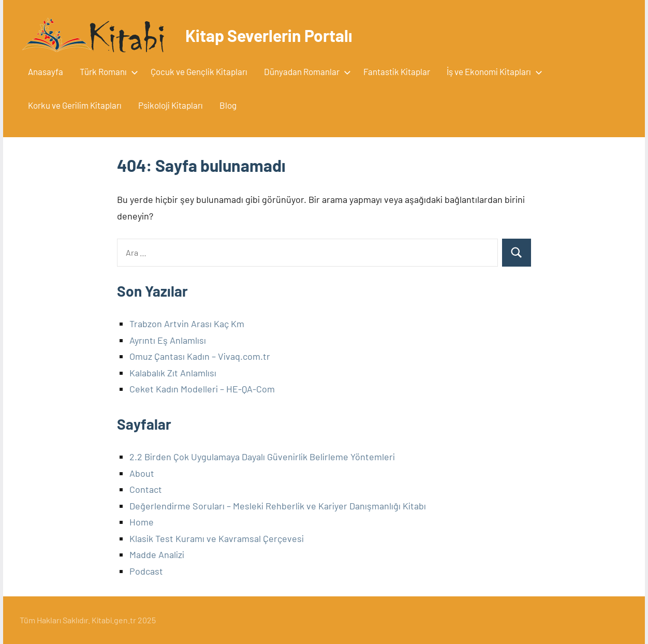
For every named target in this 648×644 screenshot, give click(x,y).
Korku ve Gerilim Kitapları (75, 105)
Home (142, 522)
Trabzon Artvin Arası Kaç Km (187, 324)
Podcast (146, 571)
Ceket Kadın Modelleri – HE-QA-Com (202, 389)
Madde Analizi (157, 554)
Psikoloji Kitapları (171, 105)
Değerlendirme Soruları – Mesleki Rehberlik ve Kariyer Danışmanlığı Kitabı (278, 506)
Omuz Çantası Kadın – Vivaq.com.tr (200, 356)
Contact (146, 489)
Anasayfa (46, 71)
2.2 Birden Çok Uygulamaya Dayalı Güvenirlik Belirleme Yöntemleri (262, 457)
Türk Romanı (107, 71)
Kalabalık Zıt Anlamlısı (173, 373)
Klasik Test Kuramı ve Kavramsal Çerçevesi (217, 538)
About (142, 473)
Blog (228, 105)
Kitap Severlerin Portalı (269, 35)
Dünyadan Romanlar (305, 71)
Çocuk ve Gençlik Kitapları (199, 71)
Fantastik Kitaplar (397, 71)
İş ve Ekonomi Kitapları (492, 71)
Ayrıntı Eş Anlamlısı (168, 340)
